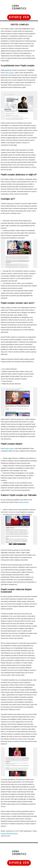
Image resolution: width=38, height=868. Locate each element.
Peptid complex (9, 73)
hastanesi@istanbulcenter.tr (9, 833)
